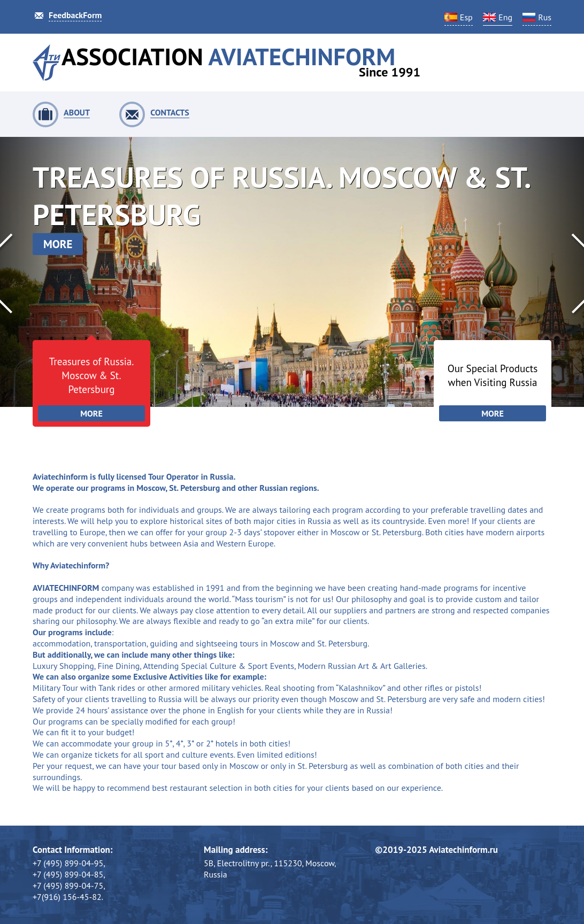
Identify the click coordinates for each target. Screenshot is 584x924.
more (58, 244)
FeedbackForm (75, 15)
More (91, 413)
